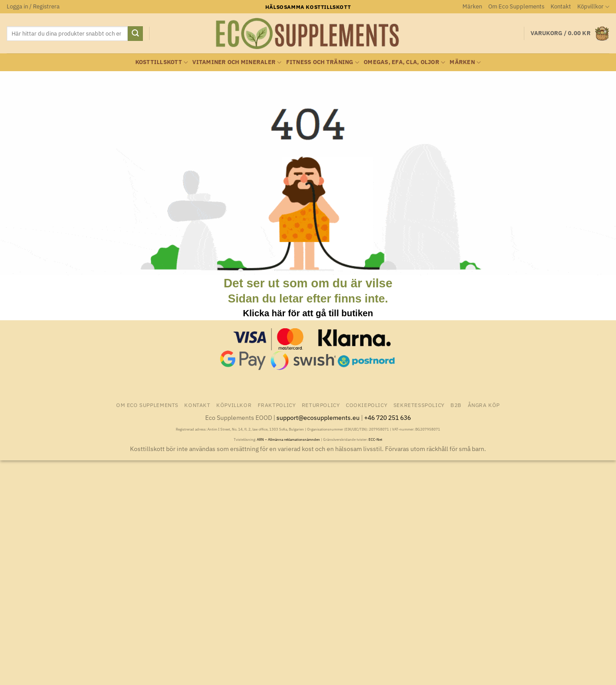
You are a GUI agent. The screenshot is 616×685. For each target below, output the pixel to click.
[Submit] (135, 34)
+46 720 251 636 (387, 417)
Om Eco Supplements (516, 6)
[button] (33, 7)
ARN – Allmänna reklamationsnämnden (288, 439)
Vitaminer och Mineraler (237, 62)
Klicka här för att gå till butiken (308, 313)
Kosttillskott (162, 62)
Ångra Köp (484, 405)
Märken (472, 6)
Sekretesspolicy (419, 405)
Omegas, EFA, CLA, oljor (404, 62)
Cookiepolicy (367, 405)
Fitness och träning (323, 62)
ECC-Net (375, 439)
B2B (456, 405)
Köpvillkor (593, 7)
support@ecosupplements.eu (318, 417)
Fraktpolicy (277, 405)
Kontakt (561, 6)
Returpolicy (321, 405)
